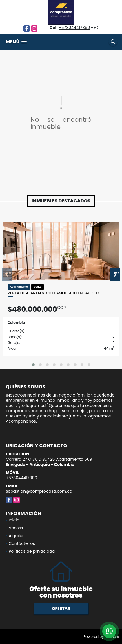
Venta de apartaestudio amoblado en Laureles (54, 293)
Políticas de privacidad (32, 551)
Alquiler (16, 536)
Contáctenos (22, 543)
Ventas (16, 528)
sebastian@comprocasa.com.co (39, 491)
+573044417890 (74, 28)
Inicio (14, 520)
